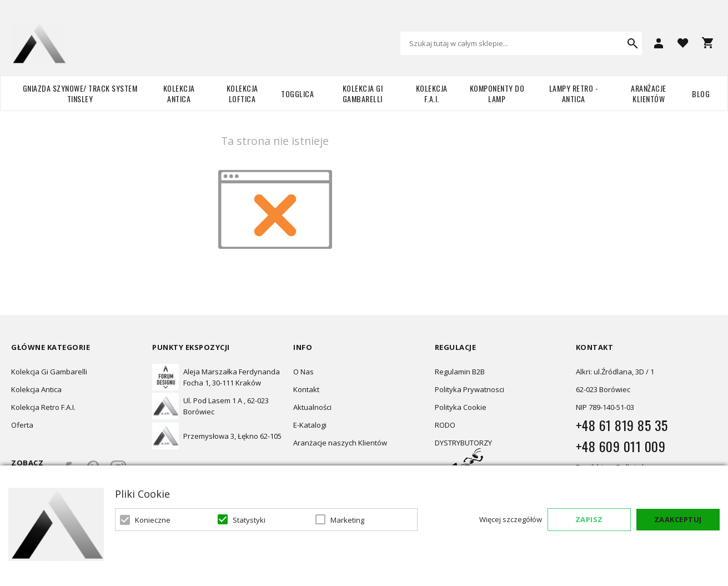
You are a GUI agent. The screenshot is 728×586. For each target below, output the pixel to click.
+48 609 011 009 (621, 446)
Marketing (347, 520)
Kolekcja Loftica (242, 93)
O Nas (303, 372)
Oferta (22, 425)
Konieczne (153, 520)
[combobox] (521, 43)
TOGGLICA (297, 94)
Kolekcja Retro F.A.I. (43, 407)
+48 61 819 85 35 (622, 425)
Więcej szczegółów (511, 519)
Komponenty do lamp (497, 93)
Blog (701, 94)
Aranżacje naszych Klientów (340, 443)
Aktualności (312, 407)
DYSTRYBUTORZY (463, 443)
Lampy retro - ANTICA (574, 93)
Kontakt (306, 389)
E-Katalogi (310, 425)
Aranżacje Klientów (649, 93)
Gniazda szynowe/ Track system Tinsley (80, 93)
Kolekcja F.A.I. (432, 93)
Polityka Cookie (461, 407)
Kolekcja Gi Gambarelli (363, 93)
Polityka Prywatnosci (470, 389)
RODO (445, 425)
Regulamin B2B (460, 372)
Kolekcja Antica (179, 93)
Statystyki (249, 520)
